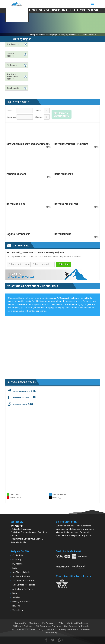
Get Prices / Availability (62, 114)
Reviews (16, 606)
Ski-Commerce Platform (24, 581)
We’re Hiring (18, 610)
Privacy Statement (21, 602)
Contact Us (18, 555)
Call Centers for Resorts (24, 585)
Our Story (17, 560)
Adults (38, 111)
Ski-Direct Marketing (22, 572)
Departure (11, 117)
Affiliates (16, 597)
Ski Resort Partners (21, 576)
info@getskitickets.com (21, 529)
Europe (33, 35)
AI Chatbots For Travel (23, 589)
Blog (15, 593)
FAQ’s (15, 568)
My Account (18, 564)
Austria (42, 35)
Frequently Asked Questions (34, 532)
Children (39, 117)
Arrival (10, 111)
